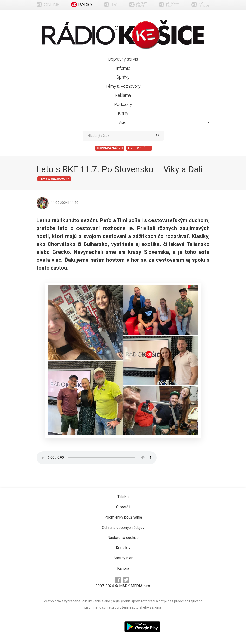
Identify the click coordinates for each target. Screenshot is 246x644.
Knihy (123, 113)
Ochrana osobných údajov (123, 528)
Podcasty (123, 104)
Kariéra (123, 568)
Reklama (123, 95)
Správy (123, 77)
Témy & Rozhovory (123, 86)
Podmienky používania (123, 517)
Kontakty (123, 548)
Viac (164, 122)
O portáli (123, 507)
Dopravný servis (123, 59)
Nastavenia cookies (123, 538)
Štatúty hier (123, 558)
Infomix (123, 68)
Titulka (123, 497)
